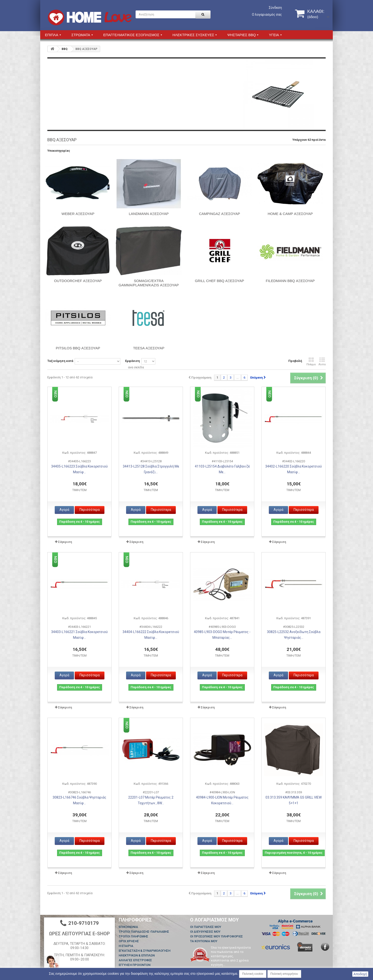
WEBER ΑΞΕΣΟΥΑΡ (78, 214)
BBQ (65, 49)
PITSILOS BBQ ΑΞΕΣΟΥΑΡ (78, 348)
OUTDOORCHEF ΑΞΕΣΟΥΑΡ (78, 281)
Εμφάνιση (133, 361)
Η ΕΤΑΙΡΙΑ (126, 946)
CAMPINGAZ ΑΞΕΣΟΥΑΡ (219, 214)
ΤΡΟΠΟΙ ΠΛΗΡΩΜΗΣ (133, 936)
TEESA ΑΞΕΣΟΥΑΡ (149, 348)
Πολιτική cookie (253, 974)
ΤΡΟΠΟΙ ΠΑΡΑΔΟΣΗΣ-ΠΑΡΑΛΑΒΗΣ (144, 932)
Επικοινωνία (128, 927)
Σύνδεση (275, 8)
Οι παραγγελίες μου (206, 927)
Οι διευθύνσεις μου (205, 932)
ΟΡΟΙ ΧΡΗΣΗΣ (129, 941)
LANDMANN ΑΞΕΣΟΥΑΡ (149, 214)
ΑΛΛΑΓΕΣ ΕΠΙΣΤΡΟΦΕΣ (135, 960)
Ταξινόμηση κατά (60, 361)
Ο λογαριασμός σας (267, 15)
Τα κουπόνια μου (204, 941)
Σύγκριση (65, 542)
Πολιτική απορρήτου (284, 974)
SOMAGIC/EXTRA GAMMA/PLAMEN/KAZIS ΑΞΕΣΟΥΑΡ (149, 283)
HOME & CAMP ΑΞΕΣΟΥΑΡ (290, 214)
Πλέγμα (311, 362)
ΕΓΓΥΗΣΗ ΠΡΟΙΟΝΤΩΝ (135, 965)
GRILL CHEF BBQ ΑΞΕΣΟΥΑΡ (219, 281)
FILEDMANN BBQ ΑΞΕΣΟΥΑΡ (290, 281)
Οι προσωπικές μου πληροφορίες (216, 936)
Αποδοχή (360, 974)
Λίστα (322, 362)
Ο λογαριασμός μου (214, 920)
